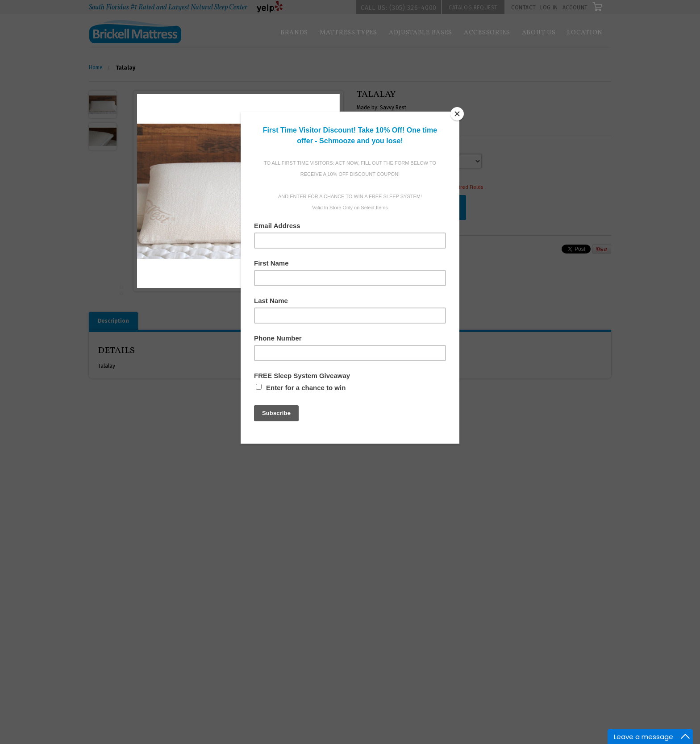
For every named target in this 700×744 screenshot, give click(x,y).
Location (585, 33)
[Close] (457, 114)
